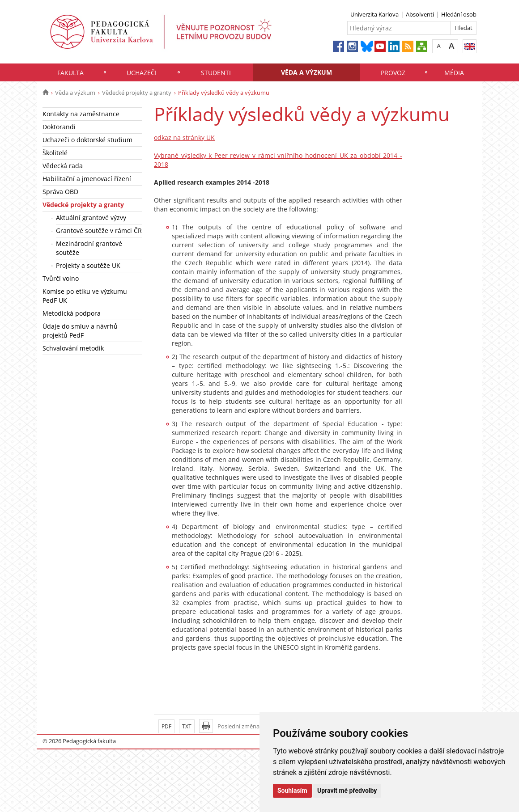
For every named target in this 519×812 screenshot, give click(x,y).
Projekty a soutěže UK (88, 265)
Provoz (393, 73)
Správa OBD (60, 192)
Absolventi (420, 14)
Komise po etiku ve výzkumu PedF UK (85, 296)
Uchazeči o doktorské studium (87, 140)
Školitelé (55, 153)
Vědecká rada (63, 166)
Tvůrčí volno (61, 278)
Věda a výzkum (306, 72)
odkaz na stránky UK (184, 137)
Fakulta (70, 73)
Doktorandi (59, 127)
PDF (166, 726)
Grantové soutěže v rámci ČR (99, 230)
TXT (187, 726)
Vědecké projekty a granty (137, 93)
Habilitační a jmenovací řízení (87, 179)
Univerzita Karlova (374, 14)
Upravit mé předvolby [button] (347, 791)
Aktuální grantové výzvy (91, 218)
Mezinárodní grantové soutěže (89, 248)
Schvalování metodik (73, 348)
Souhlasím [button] (292, 791)
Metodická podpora (72, 313)
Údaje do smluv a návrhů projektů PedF (80, 331)
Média (454, 73)
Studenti (216, 73)
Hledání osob (459, 14)
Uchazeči (142, 73)
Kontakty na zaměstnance (81, 114)
